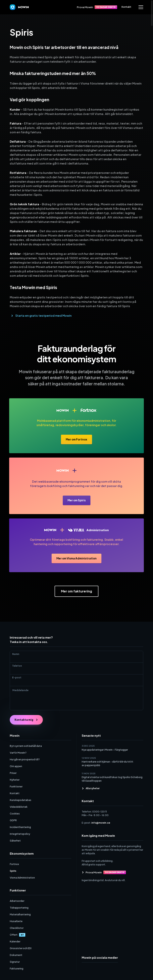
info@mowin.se (101, 823)
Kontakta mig (26, 720)
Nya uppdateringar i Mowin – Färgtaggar (105, 750)
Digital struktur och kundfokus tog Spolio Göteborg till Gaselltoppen (112, 779)
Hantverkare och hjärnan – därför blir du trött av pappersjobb (107, 763)
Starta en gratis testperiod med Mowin (43, 316)
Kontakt (126, 7)
